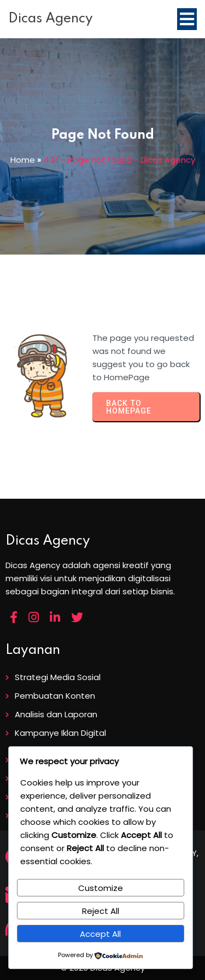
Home (23, 160)
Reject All (101, 911)
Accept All (100, 934)
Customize (101, 888)
